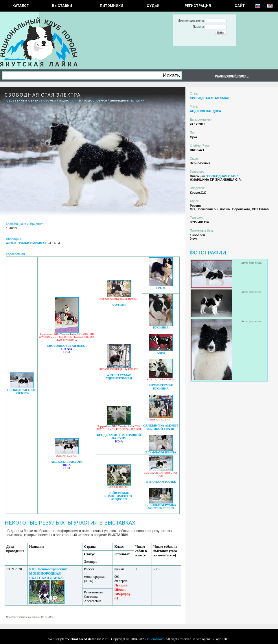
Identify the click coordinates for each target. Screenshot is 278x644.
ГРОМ (161, 288)
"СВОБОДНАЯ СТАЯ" (222, 176)
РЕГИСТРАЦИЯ (198, 6)
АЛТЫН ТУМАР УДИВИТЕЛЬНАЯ (119, 377)
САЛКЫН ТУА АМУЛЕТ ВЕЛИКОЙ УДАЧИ (161, 427)
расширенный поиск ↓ (232, 75)
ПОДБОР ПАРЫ (70, 101)
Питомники (112, 6)
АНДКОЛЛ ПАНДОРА (67, 462)
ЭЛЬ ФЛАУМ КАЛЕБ (161, 482)
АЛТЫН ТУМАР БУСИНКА (161, 387)
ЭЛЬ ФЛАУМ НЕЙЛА (161, 452)
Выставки (62, 6)
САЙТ (240, 6)
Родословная (95, 101)
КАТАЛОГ (21, 6)
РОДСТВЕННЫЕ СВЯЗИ (22, 101)
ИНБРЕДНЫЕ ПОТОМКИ (127, 101)
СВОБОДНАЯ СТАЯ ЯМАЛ (67, 346)
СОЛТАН (119, 305)
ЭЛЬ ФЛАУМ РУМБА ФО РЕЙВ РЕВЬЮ (161, 507)
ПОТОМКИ (49, 101)
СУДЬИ (153, 6)
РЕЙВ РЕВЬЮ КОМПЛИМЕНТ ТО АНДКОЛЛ (119, 496)
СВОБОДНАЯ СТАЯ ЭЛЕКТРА (22, 392)
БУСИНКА (161, 327)
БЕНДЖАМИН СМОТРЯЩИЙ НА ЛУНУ (119, 437)
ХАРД (161, 353)
